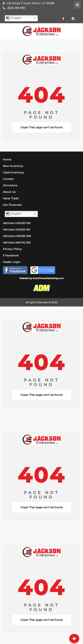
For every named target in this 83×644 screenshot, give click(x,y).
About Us (9, 192)
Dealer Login (12, 262)
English (14, 18)
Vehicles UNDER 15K (17, 230)
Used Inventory (13, 172)
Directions (10, 185)
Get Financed (12, 205)
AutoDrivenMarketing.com (48, 278)
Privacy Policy (12, 249)
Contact (8, 179)
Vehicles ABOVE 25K (17, 243)
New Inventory (13, 166)
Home (7, 160)
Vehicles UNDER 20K (17, 236)
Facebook (11, 255)
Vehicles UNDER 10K (17, 223)
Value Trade (11, 198)
